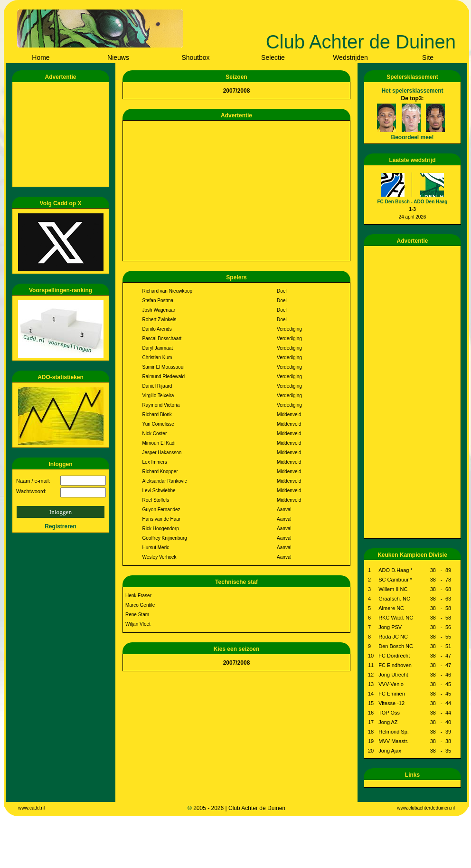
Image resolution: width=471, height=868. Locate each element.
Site (428, 57)
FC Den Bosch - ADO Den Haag (413, 202)
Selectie (273, 57)
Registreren (61, 526)
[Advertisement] (62, 134)
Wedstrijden (350, 57)
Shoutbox (195, 57)
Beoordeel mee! (412, 137)
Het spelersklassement (412, 91)
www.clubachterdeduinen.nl (426, 808)
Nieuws (118, 57)
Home (41, 57)
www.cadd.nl (31, 808)
